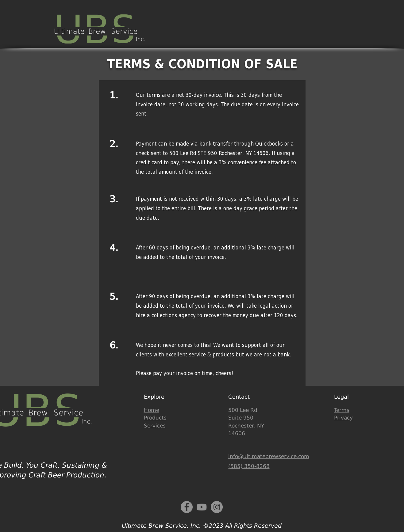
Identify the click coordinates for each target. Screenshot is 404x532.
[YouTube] (202, 507)
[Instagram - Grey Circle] (217, 507)
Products (155, 418)
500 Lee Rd (243, 410)
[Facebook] (187, 507)
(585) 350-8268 (249, 466)
